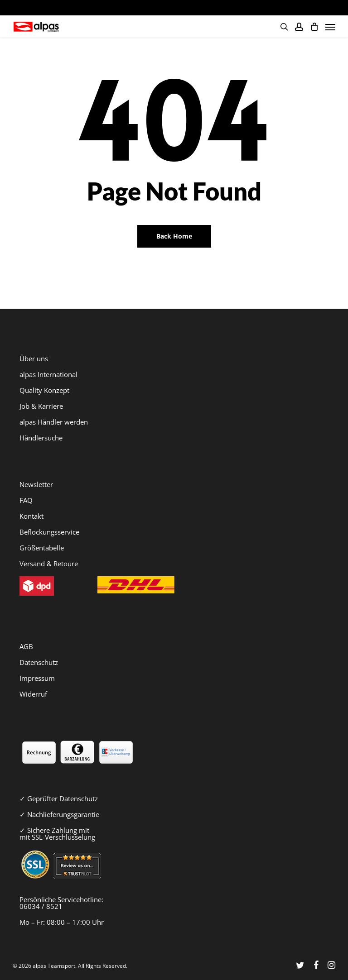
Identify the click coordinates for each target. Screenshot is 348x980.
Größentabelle (42, 548)
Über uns (34, 359)
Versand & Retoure (49, 564)
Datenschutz (39, 662)
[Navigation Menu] (330, 27)
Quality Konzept (44, 390)
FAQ (26, 500)
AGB (26, 646)
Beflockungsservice (49, 532)
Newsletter (36, 484)
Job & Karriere (41, 406)
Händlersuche (41, 438)
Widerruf (33, 694)
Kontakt (31, 516)
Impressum (37, 678)
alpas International (48, 374)
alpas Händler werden (54, 422)
